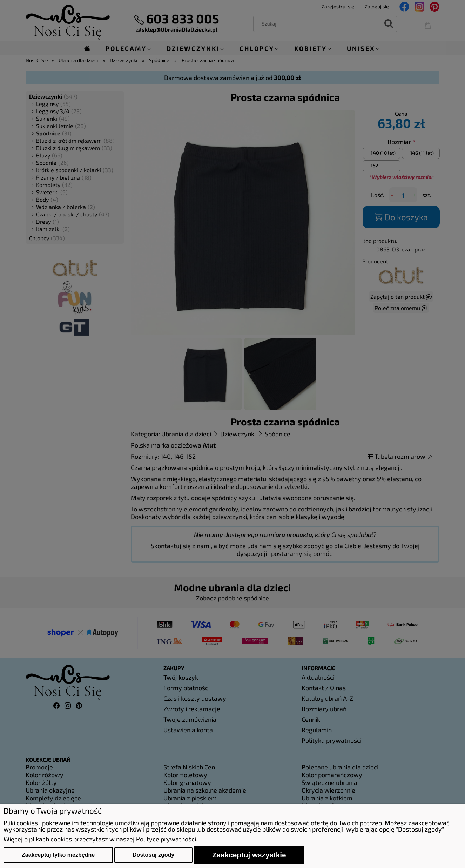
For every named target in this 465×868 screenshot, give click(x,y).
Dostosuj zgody (153, 855)
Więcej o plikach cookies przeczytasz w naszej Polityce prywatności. (100, 839)
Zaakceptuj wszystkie (249, 855)
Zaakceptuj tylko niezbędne (58, 855)
